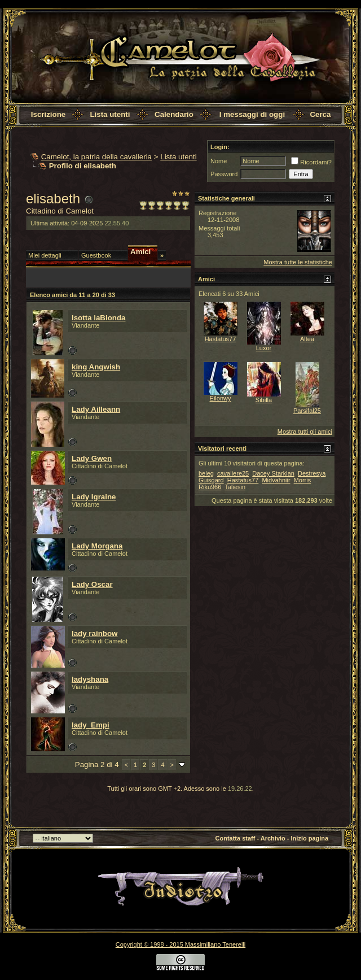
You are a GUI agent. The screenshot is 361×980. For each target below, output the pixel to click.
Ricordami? (311, 162)
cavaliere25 (233, 473)
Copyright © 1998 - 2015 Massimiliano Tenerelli (180, 944)
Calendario (174, 114)
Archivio (273, 838)
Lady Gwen (92, 458)
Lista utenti (110, 114)
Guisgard (211, 480)
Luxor (264, 348)
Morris (303, 480)
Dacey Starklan (273, 473)
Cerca (320, 114)
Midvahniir (276, 480)
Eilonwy (221, 398)
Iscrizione (48, 114)
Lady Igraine (94, 497)
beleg (206, 473)
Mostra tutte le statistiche (298, 262)
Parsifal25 (307, 411)
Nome (219, 161)
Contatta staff (235, 838)
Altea (307, 339)
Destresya (312, 473)
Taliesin (235, 487)
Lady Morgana (97, 546)
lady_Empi (91, 725)
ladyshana (90, 679)
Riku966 (210, 487)
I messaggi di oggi (252, 114)
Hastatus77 (221, 339)
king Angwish (96, 367)
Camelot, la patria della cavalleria (96, 157)
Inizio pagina (310, 838)
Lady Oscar (92, 584)
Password (224, 174)
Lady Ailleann (96, 409)
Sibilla (264, 400)
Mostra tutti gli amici (305, 432)
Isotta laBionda (99, 318)
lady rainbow (94, 633)
